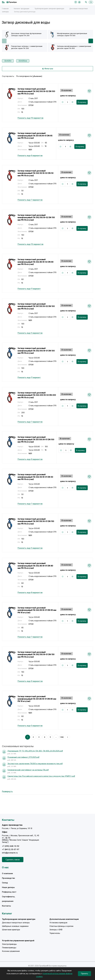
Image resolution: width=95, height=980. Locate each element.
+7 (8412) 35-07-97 (11, 849)
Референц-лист (9, 892)
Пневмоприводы (9, 948)
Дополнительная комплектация (64, 919)
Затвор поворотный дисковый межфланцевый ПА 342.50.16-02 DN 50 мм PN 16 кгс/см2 (36, 173)
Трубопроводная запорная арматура (49, 8)
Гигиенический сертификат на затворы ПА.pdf (28, 770)
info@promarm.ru (10, 853)
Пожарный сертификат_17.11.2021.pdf (23, 757)
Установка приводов (58, 923)
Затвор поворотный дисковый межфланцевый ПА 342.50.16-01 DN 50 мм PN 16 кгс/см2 (35, 477)
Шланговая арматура (11, 930)
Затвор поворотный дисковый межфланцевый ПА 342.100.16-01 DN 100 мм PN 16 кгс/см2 (36, 351)
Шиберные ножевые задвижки (15, 926)
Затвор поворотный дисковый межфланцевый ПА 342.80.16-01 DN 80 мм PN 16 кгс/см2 (35, 566)
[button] (91, 41)
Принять (84, 974)
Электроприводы (9, 944)
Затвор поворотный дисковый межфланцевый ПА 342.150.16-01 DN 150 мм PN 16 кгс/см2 (36, 654)
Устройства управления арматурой (18, 941)
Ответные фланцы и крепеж (61, 926)
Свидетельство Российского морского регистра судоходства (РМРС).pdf (41, 776)
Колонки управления (11, 951)
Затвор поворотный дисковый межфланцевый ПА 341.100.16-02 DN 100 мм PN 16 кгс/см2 (36, 306)
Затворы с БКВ (56, 930)
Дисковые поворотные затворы (16, 923)
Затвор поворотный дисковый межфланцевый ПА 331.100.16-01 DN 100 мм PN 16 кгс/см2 (36, 439)
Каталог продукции (22, 8)
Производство (8, 878)
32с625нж (23, 61)
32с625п (8, 61)
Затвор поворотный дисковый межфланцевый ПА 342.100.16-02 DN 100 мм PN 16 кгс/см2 (36, 91)
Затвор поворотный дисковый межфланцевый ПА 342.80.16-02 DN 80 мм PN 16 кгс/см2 (36, 262)
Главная (5, 8)
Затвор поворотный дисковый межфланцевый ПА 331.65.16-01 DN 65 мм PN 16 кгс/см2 (35, 136)
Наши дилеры (8, 887)
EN (91, 2)
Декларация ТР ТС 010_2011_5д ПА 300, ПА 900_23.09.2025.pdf (35, 751)
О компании (7, 873)
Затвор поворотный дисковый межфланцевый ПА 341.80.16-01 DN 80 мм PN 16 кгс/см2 (37, 699)
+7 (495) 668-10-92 (11, 846)
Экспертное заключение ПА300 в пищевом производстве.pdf (35, 764)
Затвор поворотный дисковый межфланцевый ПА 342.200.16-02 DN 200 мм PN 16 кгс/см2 (37, 395)
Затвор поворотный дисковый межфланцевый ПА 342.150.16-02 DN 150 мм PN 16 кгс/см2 (36, 218)
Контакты (6, 906)
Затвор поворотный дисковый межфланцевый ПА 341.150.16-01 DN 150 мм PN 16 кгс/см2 (36, 521)
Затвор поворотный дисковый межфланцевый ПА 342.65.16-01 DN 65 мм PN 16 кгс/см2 (37, 610)
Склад (5, 883)
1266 (62, 737)
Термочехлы (55, 933)
